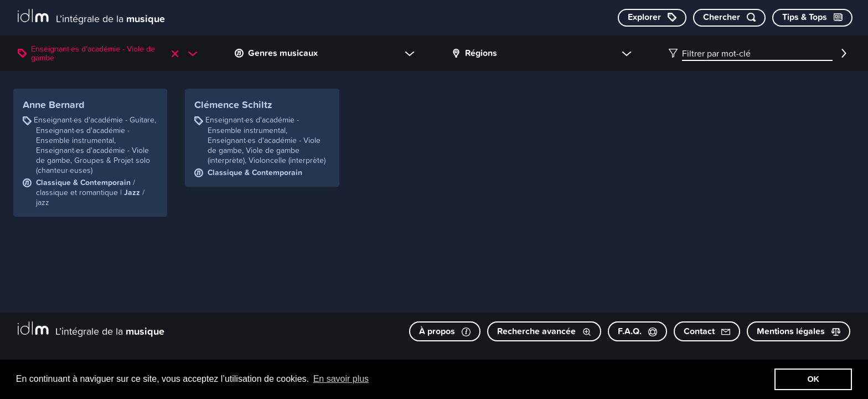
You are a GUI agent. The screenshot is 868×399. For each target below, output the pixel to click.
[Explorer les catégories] (652, 18)
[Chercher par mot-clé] (729, 18)
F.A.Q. (637, 331)
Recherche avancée (544, 331)
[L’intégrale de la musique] (91, 17)
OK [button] (813, 379)
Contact (707, 331)
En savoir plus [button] (341, 379)
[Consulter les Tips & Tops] (812, 18)
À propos (445, 331)
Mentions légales (799, 331)
